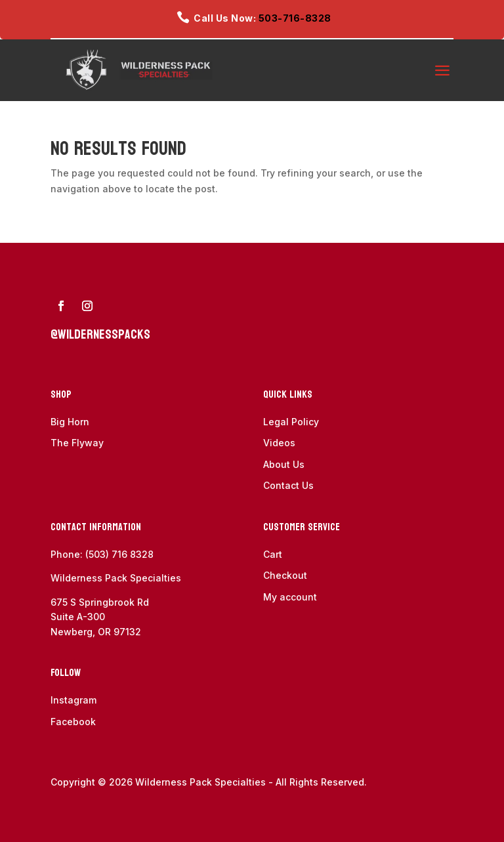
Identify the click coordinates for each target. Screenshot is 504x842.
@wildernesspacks (100, 335)
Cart (273, 554)
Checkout (285, 575)
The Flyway (77, 443)
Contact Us (288, 485)
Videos (279, 443)
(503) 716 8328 (119, 554)
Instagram (73, 700)
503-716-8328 (295, 18)
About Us (284, 464)
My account (290, 597)
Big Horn (70, 422)
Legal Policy (291, 422)
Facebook (73, 722)
